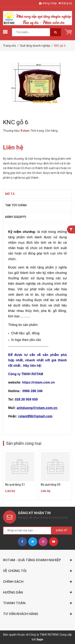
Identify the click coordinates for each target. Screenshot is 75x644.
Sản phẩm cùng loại (24, 443)
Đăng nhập (48, 3)
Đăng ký (65, 3)
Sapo (40, 639)
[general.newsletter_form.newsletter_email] (27, 531)
